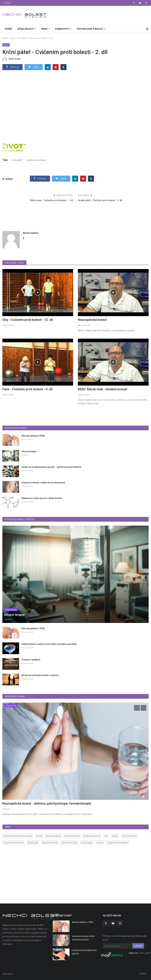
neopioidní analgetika (118, 842)
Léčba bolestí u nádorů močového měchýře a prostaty (49, 644)
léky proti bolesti (50, 842)
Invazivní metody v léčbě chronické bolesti (43, 483)
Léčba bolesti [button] (27, 29)
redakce (25, 455)
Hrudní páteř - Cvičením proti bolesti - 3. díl (100, 200)
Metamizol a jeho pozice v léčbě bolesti (42, 498)
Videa (13, 38)
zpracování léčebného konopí (18, 836)
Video (6, 45)
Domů (8, 29)
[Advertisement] (75, 218)
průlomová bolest (92, 836)
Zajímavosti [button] (63, 29)
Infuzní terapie (29, 451)
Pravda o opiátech (31, 660)
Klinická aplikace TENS (33, 436)
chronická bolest (69, 842)
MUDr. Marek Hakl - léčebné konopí (103, 389)
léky (106, 836)
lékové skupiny (53, 836)
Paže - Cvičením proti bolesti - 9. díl (27, 389)
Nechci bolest (12, 59)
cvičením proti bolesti (36, 160)
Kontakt (7, 3)
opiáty (115, 836)
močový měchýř (129, 836)
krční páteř (17, 160)
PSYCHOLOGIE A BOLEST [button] (91, 29)
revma (39, 836)
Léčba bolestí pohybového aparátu (84, 952)
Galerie (143, 973)
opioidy (100, 842)
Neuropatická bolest (92, 320)
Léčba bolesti (11, 609)
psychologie (87, 842)
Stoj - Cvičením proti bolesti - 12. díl (28, 320)
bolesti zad (33, 842)
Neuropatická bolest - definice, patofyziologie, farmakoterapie (47, 803)
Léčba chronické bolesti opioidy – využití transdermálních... (52, 467)
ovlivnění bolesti (72, 836)
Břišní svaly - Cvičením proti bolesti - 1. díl (51, 200)
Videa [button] (45, 29)
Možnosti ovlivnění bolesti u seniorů (40, 675)
